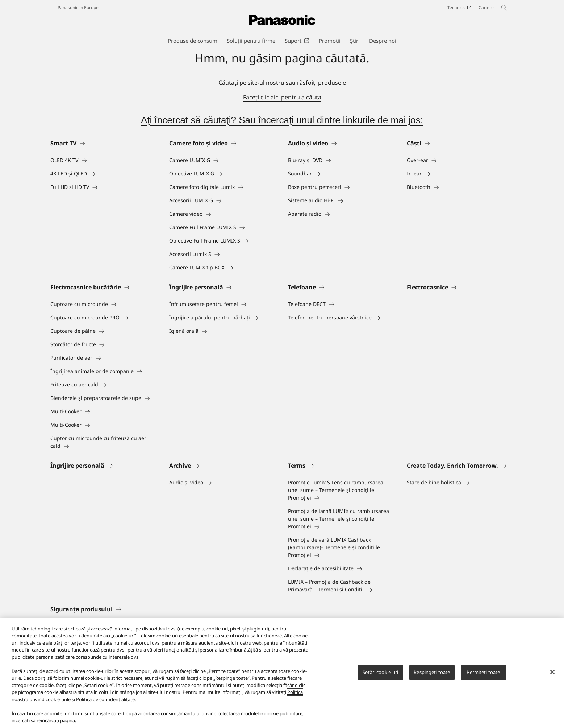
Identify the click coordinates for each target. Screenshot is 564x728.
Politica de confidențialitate (105, 699)
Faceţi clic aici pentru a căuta (282, 97)
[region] (282, 673)
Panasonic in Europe (78, 7)
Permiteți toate (483, 672)
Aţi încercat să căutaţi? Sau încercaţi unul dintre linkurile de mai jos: (282, 120)
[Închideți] (552, 672)
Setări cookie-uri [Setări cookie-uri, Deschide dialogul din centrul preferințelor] (380, 672)
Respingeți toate (432, 672)
